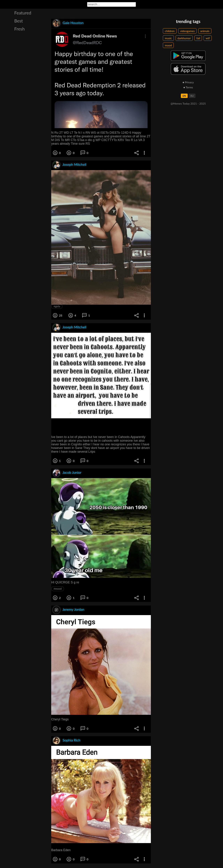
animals (205, 31)
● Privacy (188, 82)
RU (192, 96)
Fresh (20, 29)
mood (168, 45)
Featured (23, 13)
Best (19, 21)
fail (198, 38)
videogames (187, 31)
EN (184, 96)
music (168, 38)
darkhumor (184, 38)
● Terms (188, 87)
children (170, 31)
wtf (208, 38)
